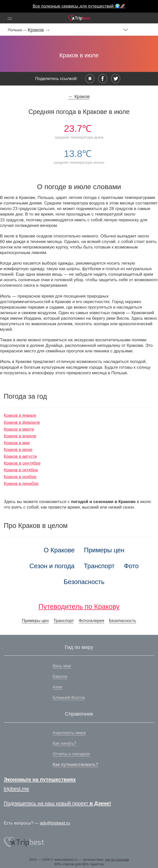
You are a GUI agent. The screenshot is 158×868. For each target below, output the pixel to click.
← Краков (79, 96)
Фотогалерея (91, 621)
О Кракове (59, 550)
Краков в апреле (20, 436)
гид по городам (117, 860)
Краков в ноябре (20, 477)
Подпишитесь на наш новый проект (57, 803)
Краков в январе (20, 415)
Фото (131, 566)
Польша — (18, 30)
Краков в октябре (21, 470)
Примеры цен (104, 550)
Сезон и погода (52, 566)
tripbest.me (16, 789)
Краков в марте (19, 429)
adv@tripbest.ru (55, 823)
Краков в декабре (21, 484)
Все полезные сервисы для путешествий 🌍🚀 (79, 6)
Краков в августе (20, 456)
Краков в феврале (22, 422)
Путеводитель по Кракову (79, 607)
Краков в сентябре (22, 463)
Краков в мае (17, 443)
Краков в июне (18, 450)
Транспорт (99, 566)
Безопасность (84, 582)
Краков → (39, 30)
